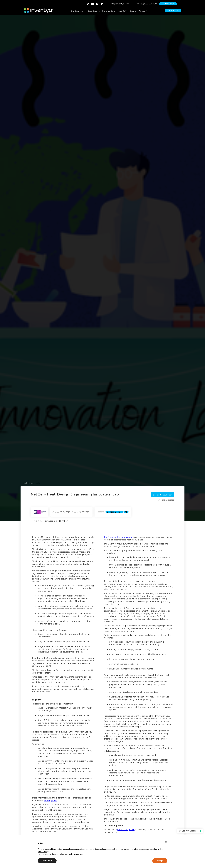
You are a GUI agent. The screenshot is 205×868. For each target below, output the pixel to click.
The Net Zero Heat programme (119, 537)
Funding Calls (109, 11)
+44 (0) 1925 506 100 (166, 500)
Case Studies (94, 11)
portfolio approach (126, 830)
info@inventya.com (120, 4)
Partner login (168, 4)
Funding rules (50, 801)
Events (133, 11)
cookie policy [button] (43, 852)
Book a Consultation (163, 495)
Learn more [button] (47, 861)
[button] (166, 842)
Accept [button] (160, 861)
